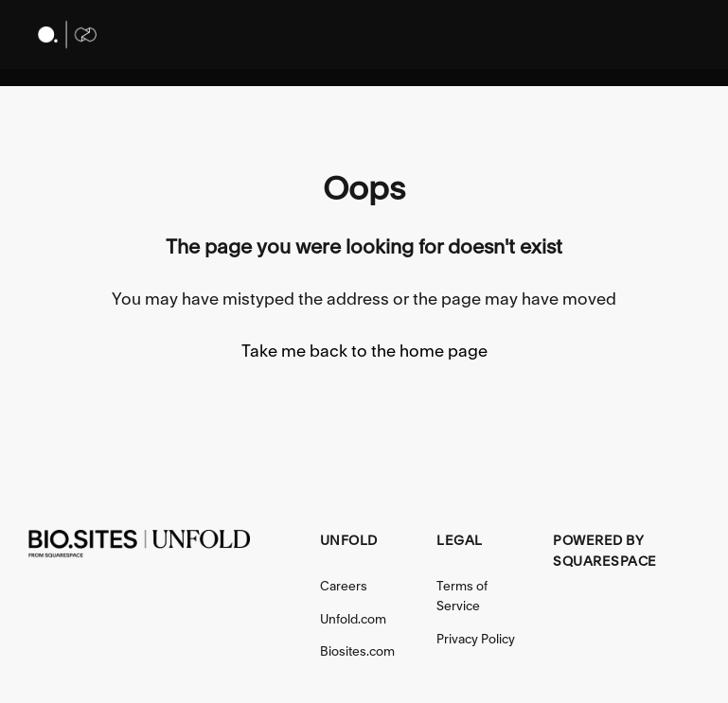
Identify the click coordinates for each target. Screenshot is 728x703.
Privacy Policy (476, 639)
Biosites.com (357, 651)
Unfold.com (353, 619)
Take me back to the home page (364, 351)
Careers (344, 586)
